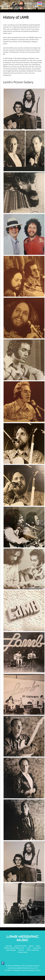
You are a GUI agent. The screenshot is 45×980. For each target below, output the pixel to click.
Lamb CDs (9, 946)
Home (29, 948)
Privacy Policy (22, 952)
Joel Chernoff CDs (21, 946)
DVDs (38, 946)
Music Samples (11, 950)
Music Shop (37, 948)
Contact (21, 950)
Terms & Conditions (33, 950)
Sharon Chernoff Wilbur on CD (14, 948)
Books (31, 946)
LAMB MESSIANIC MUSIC (23, 938)
